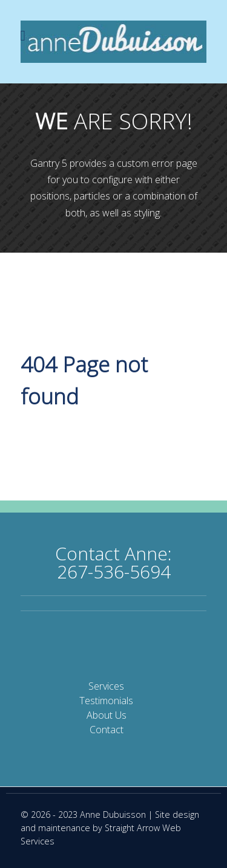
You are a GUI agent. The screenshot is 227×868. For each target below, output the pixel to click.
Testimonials (106, 701)
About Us (107, 715)
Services (106, 686)
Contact (107, 730)
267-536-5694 (114, 572)
